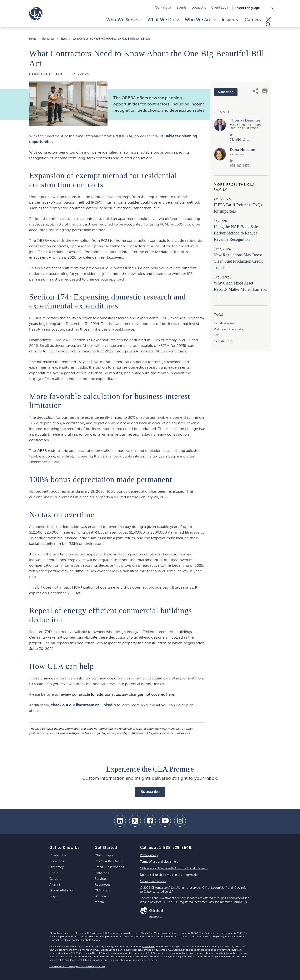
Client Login (220, 8)
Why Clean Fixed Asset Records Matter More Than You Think (240, 289)
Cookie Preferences (153, 881)
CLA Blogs (102, 891)
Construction (224, 341)
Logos (54, 896)
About (54, 873)
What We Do (163, 20)
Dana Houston (243, 150)
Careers (253, 20)
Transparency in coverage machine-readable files (77, 967)
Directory (57, 867)
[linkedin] (120, 821)
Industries (102, 873)
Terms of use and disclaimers (159, 862)
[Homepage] (36, 14)
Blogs (64, 39)
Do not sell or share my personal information (170, 875)
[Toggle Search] (268, 22)
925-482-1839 (240, 166)
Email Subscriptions (109, 867)
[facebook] (150, 821)
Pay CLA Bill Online (109, 861)
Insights (230, 20)
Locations (199, 8)
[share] (255, 91)
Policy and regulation (230, 330)
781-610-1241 (239, 140)
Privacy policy (149, 855)
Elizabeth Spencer (91, 940)
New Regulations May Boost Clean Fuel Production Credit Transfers (238, 261)
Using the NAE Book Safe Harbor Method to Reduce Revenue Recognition (236, 233)
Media (99, 902)
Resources (48, 39)
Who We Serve (124, 20)
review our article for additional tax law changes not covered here (117, 695)
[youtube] (165, 821)
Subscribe (226, 92)
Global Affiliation (62, 891)
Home (33, 39)
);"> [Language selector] (253, 8)
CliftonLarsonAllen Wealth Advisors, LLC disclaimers (174, 868)
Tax (216, 335)
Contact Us (163, 8)
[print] (265, 91)
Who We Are (200, 20)
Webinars (102, 896)
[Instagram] (180, 821)
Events (182, 8)
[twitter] (135, 821)
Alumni (55, 885)
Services (101, 879)
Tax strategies (224, 323)
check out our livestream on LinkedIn (83, 705)
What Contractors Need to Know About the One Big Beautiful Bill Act (112, 39)
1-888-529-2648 (175, 848)
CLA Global (148, 947)
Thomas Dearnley (245, 120)
